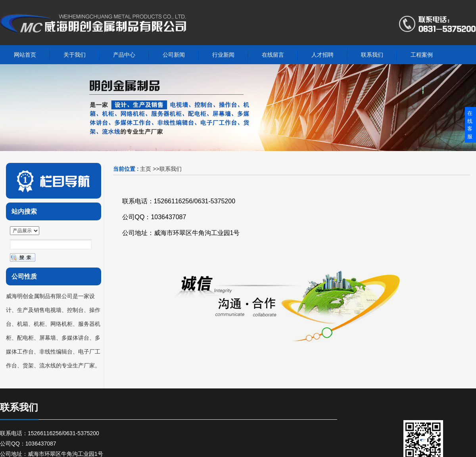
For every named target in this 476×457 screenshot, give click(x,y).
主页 (146, 169)
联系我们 (171, 169)
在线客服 (470, 125)
